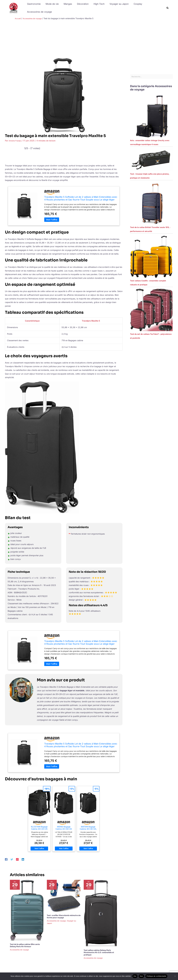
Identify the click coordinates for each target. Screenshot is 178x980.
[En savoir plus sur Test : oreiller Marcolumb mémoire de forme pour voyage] (64, 896)
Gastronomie (34, 4)
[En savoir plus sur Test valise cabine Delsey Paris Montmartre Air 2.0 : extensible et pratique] (101, 913)
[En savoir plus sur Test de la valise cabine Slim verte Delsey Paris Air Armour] (27, 910)
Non (141, 976)
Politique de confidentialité (156, 976)
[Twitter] (12, 859)
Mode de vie (51, 4)
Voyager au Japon (116, 4)
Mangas (67, 4)
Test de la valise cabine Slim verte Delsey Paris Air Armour (25, 945)
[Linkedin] (23, 859)
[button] (168, 8)
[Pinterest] (17, 859)
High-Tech (97, 4)
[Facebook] (6, 859)
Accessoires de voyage (39, 12)
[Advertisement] (89, 40)
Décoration (81, 4)
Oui (135, 976)
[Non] (175, 976)
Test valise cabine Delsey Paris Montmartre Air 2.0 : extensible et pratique (99, 952)
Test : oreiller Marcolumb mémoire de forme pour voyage (64, 916)
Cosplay (135, 4)
